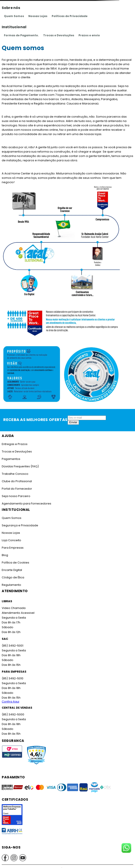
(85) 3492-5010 (12, 678)
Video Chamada (13, 608)
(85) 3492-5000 (13, 714)
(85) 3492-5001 (12, 646)
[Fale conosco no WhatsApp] (126, 848)
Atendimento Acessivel (18, 613)
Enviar (73, 422)
